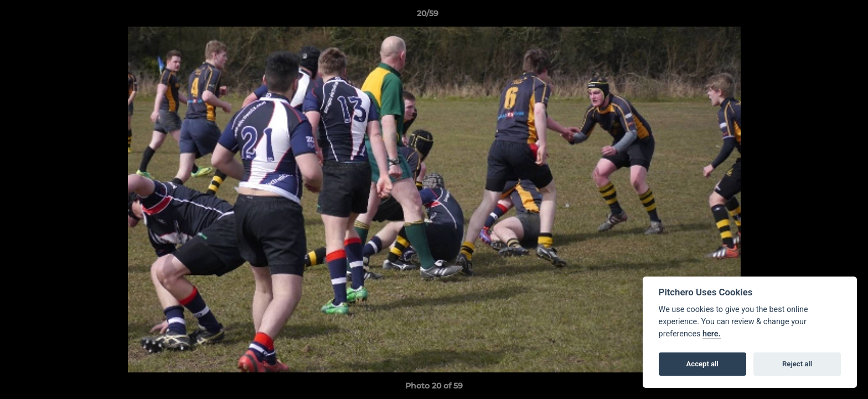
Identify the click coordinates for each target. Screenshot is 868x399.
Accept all (702, 364)
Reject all (797, 364)
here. (712, 334)
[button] (821, 16)
